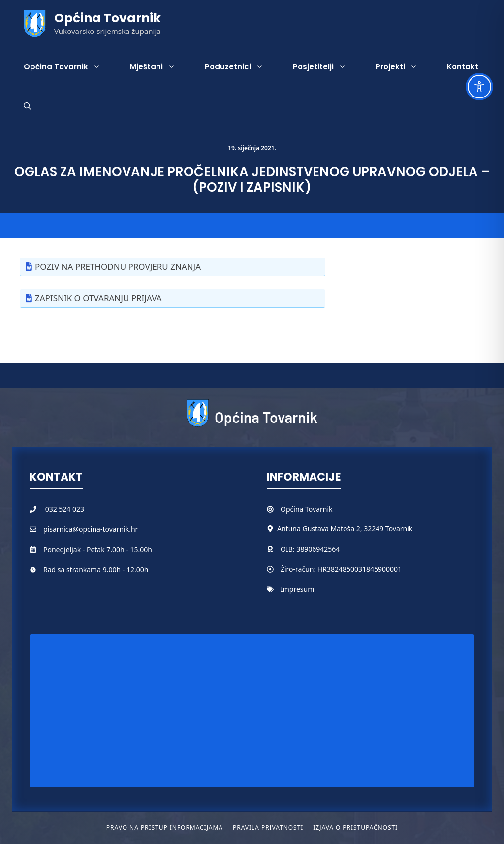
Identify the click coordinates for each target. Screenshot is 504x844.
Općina (293, 509)
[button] (27, 106)
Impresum (297, 589)
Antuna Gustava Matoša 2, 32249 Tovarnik (345, 529)
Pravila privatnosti (268, 828)
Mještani (160, 67)
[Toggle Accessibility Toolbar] (479, 87)
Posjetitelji (327, 67)
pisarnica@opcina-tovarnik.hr (91, 529)
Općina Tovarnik (108, 18)
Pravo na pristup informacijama (165, 828)
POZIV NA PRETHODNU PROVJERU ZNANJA (118, 267)
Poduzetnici (241, 67)
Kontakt (463, 67)
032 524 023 (65, 509)
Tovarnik (319, 509)
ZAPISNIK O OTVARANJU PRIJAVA (98, 298)
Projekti (404, 67)
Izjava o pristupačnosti (355, 828)
